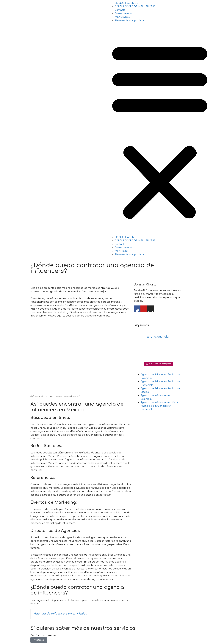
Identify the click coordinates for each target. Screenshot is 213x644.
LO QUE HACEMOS (126, 3)
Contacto (120, 10)
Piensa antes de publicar (130, 20)
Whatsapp (39, 640)
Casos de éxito (123, 14)
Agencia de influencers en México (160, 402)
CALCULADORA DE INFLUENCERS (135, 7)
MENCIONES (122, 17)
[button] (160, 131)
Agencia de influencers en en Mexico (60, 614)
